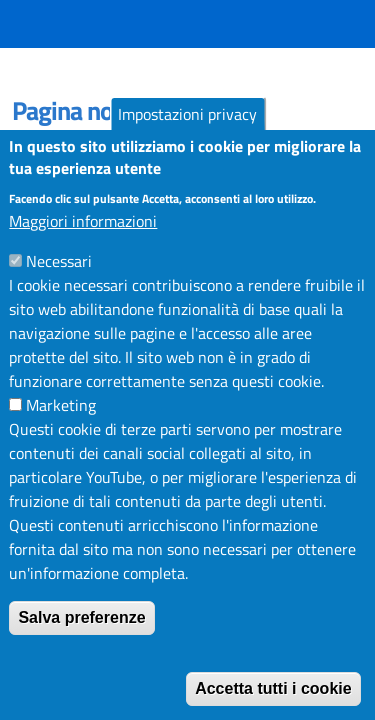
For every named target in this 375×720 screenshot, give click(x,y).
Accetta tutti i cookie (273, 702)
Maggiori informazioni (83, 235)
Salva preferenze (81, 631)
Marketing (61, 419)
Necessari (59, 275)
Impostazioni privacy (187, 128)
